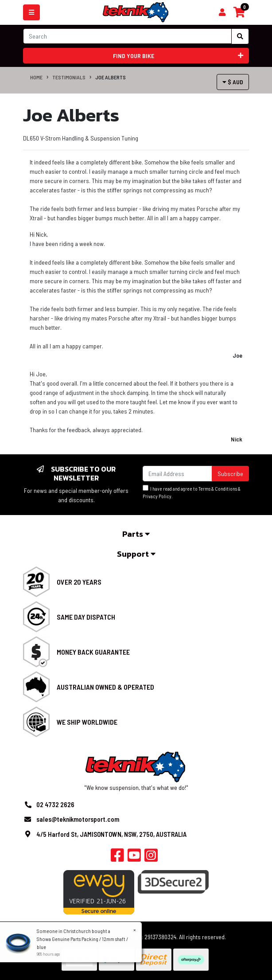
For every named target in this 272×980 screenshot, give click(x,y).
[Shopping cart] (222, 12)
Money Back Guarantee (93, 652)
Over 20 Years (79, 582)
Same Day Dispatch (86, 617)
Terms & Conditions (218, 489)
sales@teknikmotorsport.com (78, 819)
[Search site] (240, 36)
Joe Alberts (111, 77)
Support (136, 554)
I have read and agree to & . (192, 492)
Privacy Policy (157, 496)
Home (36, 77)
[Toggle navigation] (31, 12)
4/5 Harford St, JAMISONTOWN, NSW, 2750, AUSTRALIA (111, 834)
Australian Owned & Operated (105, 687)
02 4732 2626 (55, 804)
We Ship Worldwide (87, 722)
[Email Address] (177, 474)
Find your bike (178, 56)
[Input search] (127, 36)
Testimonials (69, 77)
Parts (136, 534)
